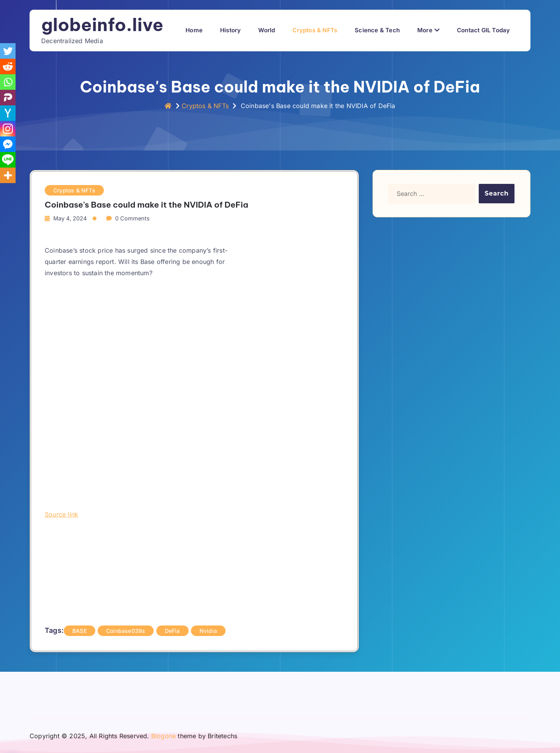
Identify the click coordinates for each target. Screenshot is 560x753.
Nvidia (208, 631)
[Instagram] (8, 129)
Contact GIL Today (483, 30)
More (425, 30)
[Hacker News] (8, 113)
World (267, 30)
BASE (80, 631)
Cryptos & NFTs (315, 30)
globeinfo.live (102, 25)
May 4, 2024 (70, 218)
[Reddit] (8, 66)
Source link (61, 514)
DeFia (172, 631)
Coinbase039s (126, 631)
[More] (8, 175)
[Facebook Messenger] (8, 144)
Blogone (164, 736)
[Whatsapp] (8, 82)
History (230, 30)
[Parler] (8, 98)
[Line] (8, 160)
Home (194, 30)
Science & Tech (377, 30)
